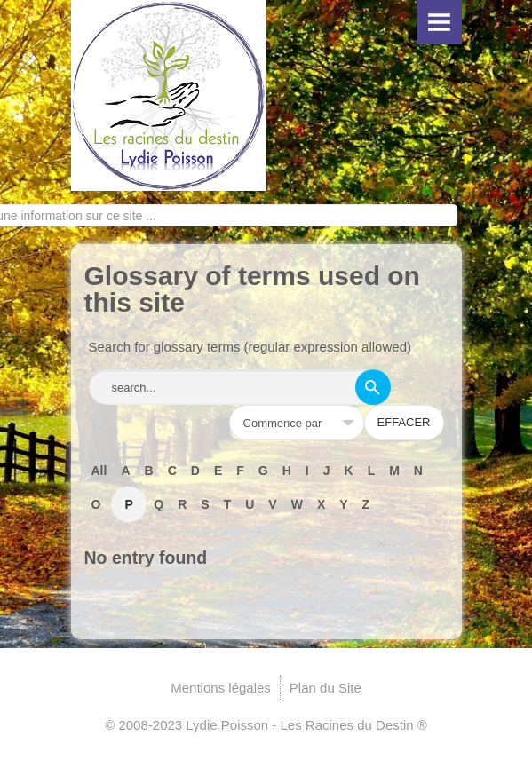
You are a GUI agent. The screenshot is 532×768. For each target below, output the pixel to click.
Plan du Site (326, 688)
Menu (440, 22)
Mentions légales (221, 688)
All (99, 471)
